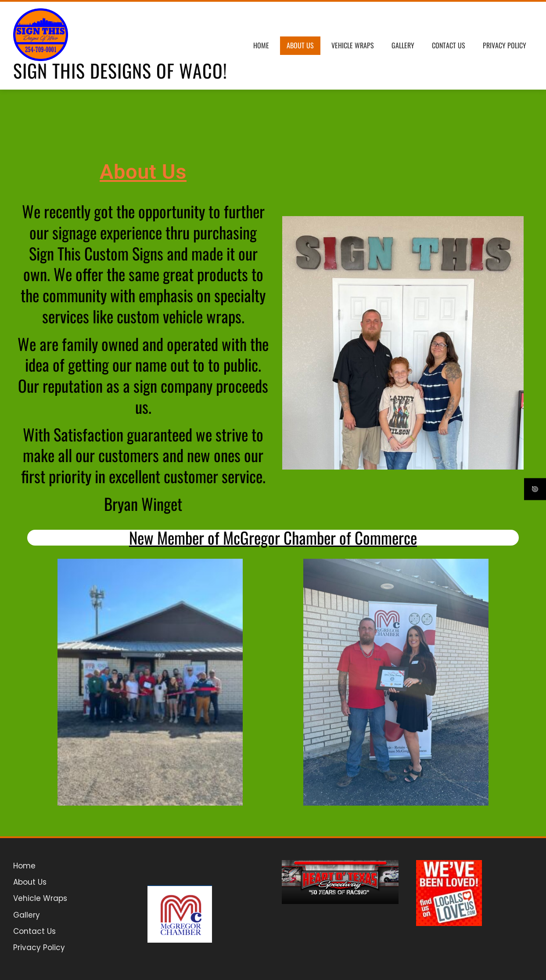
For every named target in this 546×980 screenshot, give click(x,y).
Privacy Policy (505, 45)
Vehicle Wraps (353, 45)
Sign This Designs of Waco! (120, 70)
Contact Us (449, 45)
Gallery (403, 45)
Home (261, 45)
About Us (300, 45)
